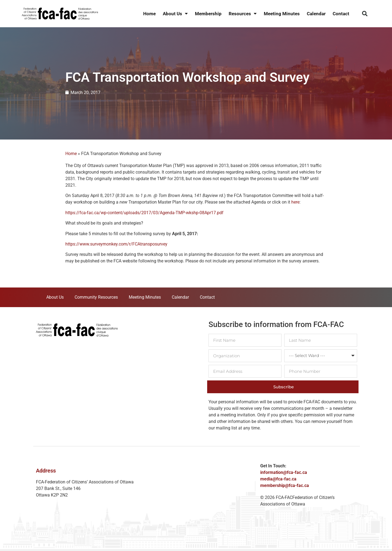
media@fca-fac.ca (278, 479)
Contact (341, 14)
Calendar (316, 14)
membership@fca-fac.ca (285, 485)
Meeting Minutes (282, 14)
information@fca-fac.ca (284, 472)
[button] (365, 14)
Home (149, 14)
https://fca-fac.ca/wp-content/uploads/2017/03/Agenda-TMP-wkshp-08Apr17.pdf (144, 213)
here (295, 202)
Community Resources (96, 297)
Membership (208, 14)
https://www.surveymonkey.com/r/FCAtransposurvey (116, 244)
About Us (175, 14)
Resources (243, 14)
